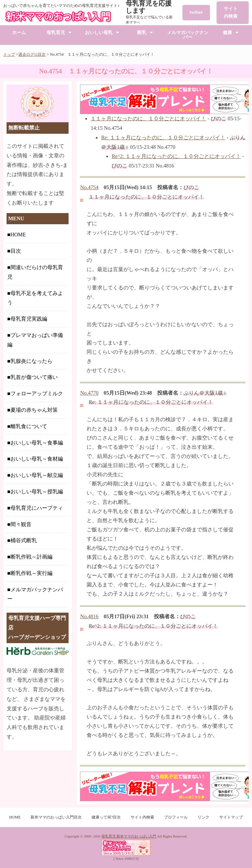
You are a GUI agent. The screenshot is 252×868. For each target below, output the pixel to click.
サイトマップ (231, 817)
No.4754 (89, 187)
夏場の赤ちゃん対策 (34, 410)
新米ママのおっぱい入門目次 (56, 817)
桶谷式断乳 (24, 540)
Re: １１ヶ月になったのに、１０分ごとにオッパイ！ (163, 138)
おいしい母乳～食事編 (37, 443)
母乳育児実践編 (29, 319)
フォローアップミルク (37, 394)
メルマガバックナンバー (188, 35)
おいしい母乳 (99, 33)
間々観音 (21, 524)
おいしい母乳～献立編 (37, 475)
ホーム (19, 33)
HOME (18, 235)
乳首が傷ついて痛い (34, 377)
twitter (196, 12)
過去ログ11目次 (32, 54)
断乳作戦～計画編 (31, 557)
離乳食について (29, 426)
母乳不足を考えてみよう (35, 298)
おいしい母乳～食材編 (37, 459)
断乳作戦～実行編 (31, 573)
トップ (9, 54)
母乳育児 (56, 33)
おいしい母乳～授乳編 (37, 492)
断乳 (142, 33)
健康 (227, 33)
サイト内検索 (231, 12)
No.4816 (89, 616)
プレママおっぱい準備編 (35, 340)
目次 (16, 251)
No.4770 (89, 393)
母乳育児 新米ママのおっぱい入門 (129, 836)
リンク (203, 817)
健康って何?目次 (106, 817)
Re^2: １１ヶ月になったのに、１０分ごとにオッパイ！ (176, 156)
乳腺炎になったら (31, 361)
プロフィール (176, 817)
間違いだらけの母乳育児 (35, 272)
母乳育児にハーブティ (37, 508)
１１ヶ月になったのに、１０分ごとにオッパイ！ (148, 118)
